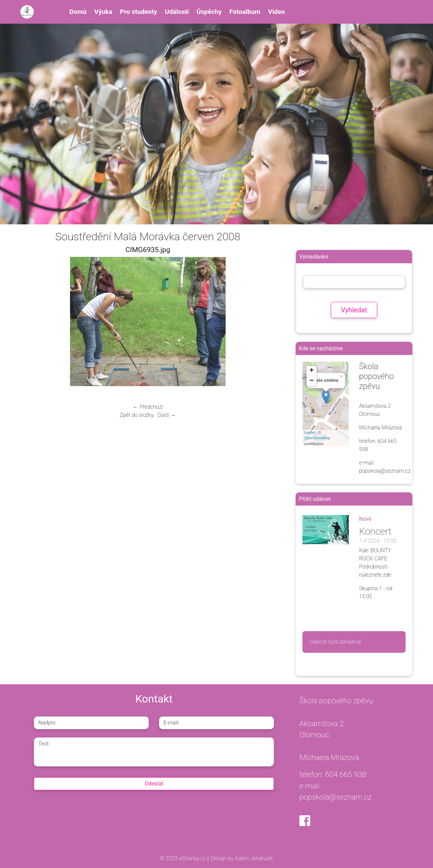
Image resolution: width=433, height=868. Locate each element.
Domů (78, 12)
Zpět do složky (137, 415)
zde (387, 575)
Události (177, 12)
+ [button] (311, 371)
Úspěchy (209, 12)
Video (276, 12)
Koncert (375, 531)
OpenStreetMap (317, 438)
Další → (167, 415)
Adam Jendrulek (253, 858)
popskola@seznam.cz (336, 797)
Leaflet (310, 432)
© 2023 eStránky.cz (184, 858)
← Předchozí (148, 407)
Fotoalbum (245, 12)
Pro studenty (139, 12)
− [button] (311, 381)
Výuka (103, 12)
